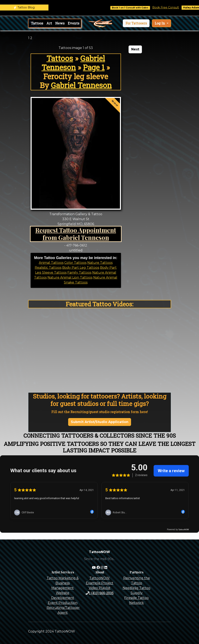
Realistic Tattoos (48, 268)
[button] (136, 23)
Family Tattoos (79, 273)
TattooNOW (99, 578)
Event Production (63, 603)
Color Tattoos (75, 263)
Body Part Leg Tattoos (81, 268)
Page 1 (94, 67)
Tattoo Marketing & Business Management (63, 583)
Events (74, 23)
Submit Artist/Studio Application (100, 422)
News (60, 23)
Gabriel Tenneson (73, 63)
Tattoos (37, 23)
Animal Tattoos (51, 263)
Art (49, 23)
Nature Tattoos (100, 263)
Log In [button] (160, 23)
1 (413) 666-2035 (100, 593)
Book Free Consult (169, 7)
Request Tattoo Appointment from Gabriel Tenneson (76, 234)
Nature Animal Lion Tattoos (70, 277)
